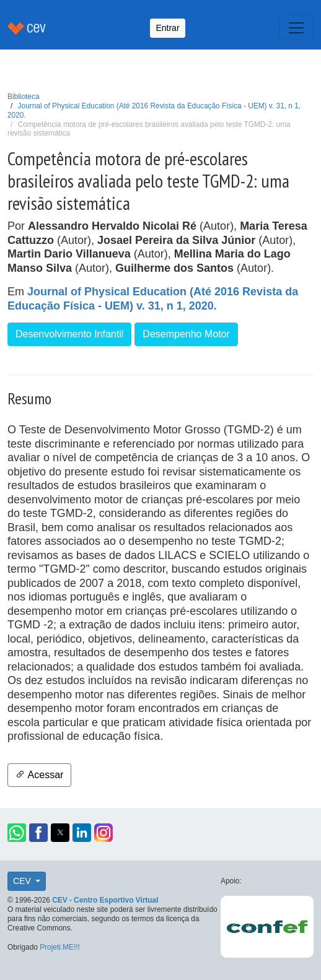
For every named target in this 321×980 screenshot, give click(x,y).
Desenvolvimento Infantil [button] (69, 334)
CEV (23, 881)
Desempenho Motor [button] (186, 334)
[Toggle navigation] (296, 28)
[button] (17, 833)
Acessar (39, 775)
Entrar (167, 28)
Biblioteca (24, 97)
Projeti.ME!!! (60, 947)
